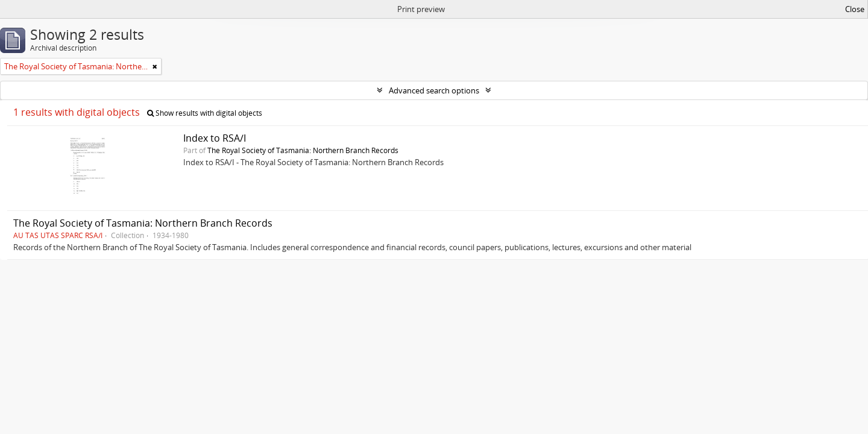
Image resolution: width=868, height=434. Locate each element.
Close (855, 9)
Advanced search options (434, 90)
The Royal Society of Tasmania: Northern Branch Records (303, 150)
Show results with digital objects (205, 113)
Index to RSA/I (215, 138)
